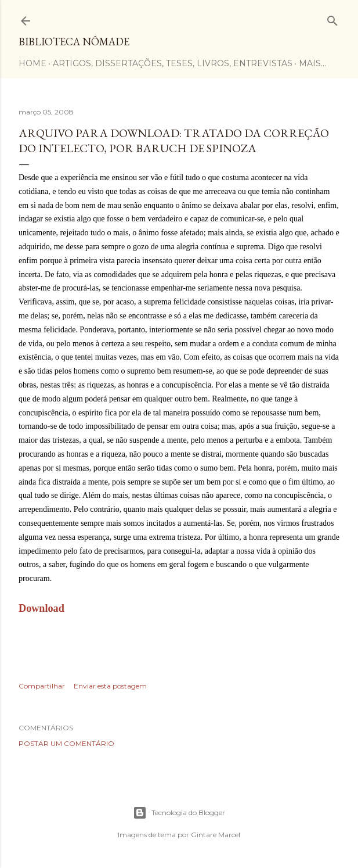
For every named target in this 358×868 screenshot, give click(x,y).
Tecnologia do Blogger (179, 813)
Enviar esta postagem (110, 686)
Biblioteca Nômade (74, 42)
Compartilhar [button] (42, 686)
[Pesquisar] (332, 18)
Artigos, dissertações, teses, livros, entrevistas (173, 63)
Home (32, 63)
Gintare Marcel (216, 835)
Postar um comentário (66, 743)
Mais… (312, 63)
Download (41, 608)
